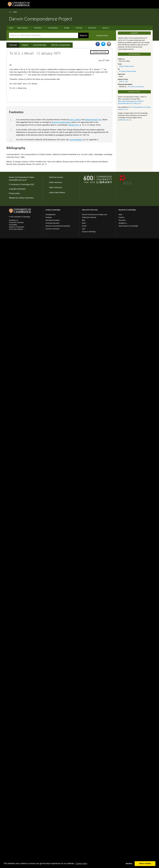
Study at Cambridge (53, 210)
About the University (90, 210)
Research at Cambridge (127, 210)
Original (25, 45)
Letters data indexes (57, 192)
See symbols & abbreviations (136, 87)
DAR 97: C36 (123, 82)
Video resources (56, 187)
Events (84, 226)
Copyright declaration (17, 189)
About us (106, 28)
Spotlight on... (123, 223)
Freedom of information (17, 227)
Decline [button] (129, 864)
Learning (79, 28)
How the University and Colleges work (95, 215)
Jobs (84, 229)
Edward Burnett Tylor (93, 111)
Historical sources (56, 177)
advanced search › (102, 36)
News (84, 223)
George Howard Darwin (61, 114)
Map (83, 220)
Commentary (53, 28)
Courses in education (52, 229)
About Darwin (22, 28)
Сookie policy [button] (81, 863)
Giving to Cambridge (89, 232)
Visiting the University (89, 217)
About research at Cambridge (128, 226)
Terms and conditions (16, 229)
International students (53, 220)
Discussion (122, 220)
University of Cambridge (20, 184)
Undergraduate (50, 215)
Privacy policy (14, 193)
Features (121, 217)
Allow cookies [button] (145, 864)
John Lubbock (75, 111)
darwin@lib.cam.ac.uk (18, 180)
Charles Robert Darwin (127, 66)
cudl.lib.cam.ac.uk (124, 120)
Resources (92, 28)
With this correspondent (61, 45)
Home (10, 12)
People (67, 28)
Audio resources (56, 182)
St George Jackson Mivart (128, 71)
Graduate (49, 217)
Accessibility (13, 225)
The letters (38, 28)
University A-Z (14, 220)
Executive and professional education (58, 226)
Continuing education (52, 223)
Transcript (13, 45)
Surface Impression (26, 198)
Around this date (40, 45)
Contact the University (16, 222)
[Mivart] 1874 (74, 117)
